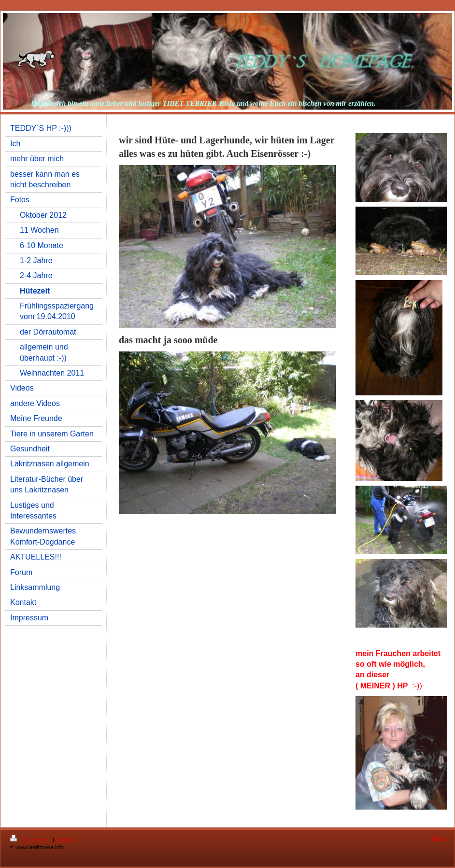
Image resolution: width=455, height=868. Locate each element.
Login (438, 838)
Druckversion (31, 840)
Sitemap (65, 840)
